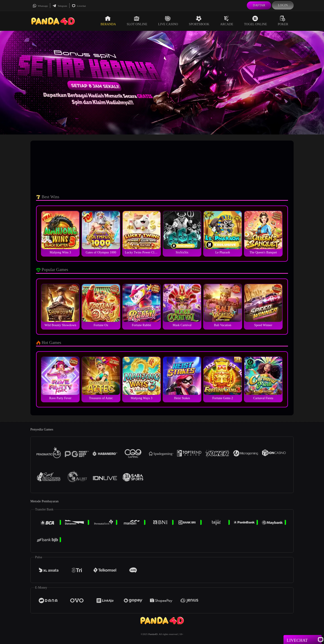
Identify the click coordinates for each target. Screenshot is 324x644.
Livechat (79, 6)
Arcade (227, 21)
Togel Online (256, 21)
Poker (283, 21)
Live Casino (168, 21)
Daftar (259, 5)
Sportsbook (199, 21)
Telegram (60, 6)
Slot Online (137, 21)
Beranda (108, 21)
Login (283, 5)
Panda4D (153, 634)
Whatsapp (40, 6)
